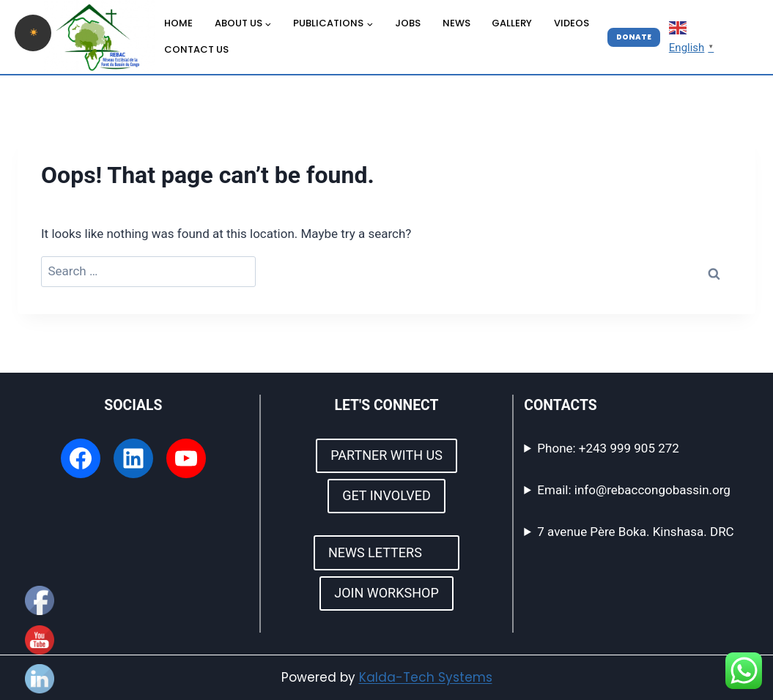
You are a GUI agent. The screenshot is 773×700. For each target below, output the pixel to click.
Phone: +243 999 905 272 (608, 448)
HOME (178, 23)
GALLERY (512, 23)
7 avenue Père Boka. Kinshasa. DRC (635, 532)
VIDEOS (572, 23)
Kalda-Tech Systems (426, 677)
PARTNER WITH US (386, 455)
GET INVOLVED (386, 495)
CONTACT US (196, 49)
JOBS (408, 23)
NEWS (456, 23)
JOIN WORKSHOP (386, 593)
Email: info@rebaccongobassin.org (634, 490)
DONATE (634, 37)
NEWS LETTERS (386, 552)
